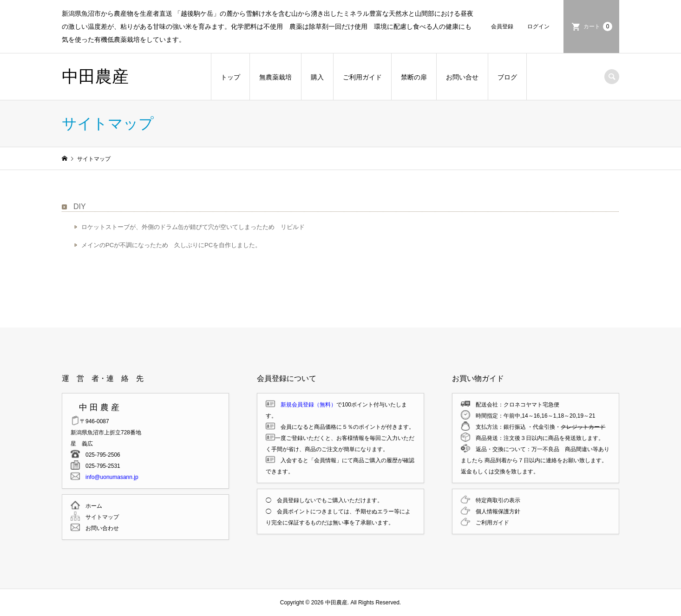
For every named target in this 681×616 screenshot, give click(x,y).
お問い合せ (462, 77)
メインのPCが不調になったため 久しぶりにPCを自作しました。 (171, 245)
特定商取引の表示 (495, 500)
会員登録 (502, 26)
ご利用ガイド (362, 77)
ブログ (507, 77)
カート (598, 26)
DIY (80, 206)
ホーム (91, 506)
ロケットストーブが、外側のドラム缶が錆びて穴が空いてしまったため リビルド (193, 227)
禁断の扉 (414, 77)
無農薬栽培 (275, 77)
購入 (317, 77)
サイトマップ (99, 517)
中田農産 (95, 76)
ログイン (538, 26)
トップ (230, 77)
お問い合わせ (99, 528)
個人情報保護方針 (495, 511)
